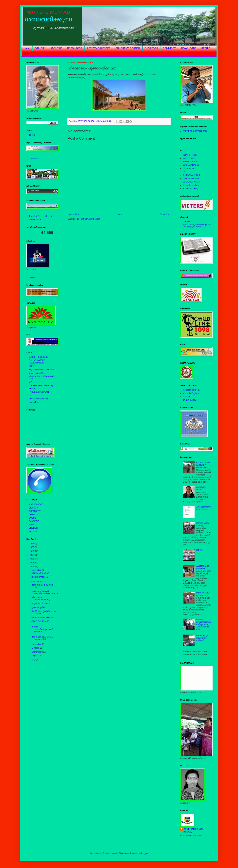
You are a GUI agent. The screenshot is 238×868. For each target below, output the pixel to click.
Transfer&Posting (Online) (40, 216)
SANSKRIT (34, 521)
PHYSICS (33, 515)
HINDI (32, 525)
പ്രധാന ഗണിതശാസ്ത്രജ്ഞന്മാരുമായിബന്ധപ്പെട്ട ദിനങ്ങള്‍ (197, 224)
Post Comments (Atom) (90, 219)
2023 (32, 543)
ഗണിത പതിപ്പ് (203, 523)
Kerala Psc (34, 402)
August (35, 656)
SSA (185, 172)
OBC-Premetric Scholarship (41, 385)
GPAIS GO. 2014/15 (40, 621)
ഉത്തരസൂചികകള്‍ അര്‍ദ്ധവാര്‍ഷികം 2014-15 (45, 592)
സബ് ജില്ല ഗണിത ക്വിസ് (195, 652)
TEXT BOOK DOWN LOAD (195, 131)
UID (31, 395)
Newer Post (74, 214)
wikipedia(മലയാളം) (191, 390)
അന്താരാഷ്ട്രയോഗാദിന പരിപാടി (202, 638)
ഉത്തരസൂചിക (38, 607)
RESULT (206, 48)
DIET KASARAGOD (191, 179)
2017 (32, 555)
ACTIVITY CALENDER (99, 48)
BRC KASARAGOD (191, 175)
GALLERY (40, 48)
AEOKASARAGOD (191, 162)
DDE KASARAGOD (191, 182)
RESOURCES (75, 48)
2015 (32, 563)
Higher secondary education (41, 370)
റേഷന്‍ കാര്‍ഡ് (190, 400)
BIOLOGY (33, 508)
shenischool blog (190, 155)
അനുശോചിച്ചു (203, 593)
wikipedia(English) (191, 393)
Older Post (165, 214)
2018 (32, 551)
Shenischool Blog (190, 189)
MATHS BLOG (189, 158)
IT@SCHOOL (189, 168)
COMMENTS (170, 48)
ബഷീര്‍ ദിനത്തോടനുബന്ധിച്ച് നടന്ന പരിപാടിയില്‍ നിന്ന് (204, 624)
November (37, 644)
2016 (32, 559)
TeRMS (32, 135)
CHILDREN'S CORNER (128, 48)
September (37, 652)
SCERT (32, 366)
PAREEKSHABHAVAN (39, 392)
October (36, 648)
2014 (32, 567)
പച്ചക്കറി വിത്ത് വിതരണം (203, 567)
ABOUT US (56, 48)
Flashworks (124, 853)
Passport (187, 397)
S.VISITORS (151, 48)
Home (27, 48)
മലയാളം (33, 531)
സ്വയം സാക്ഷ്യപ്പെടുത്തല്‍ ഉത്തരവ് (42, 629)
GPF (31, 382)
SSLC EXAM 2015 (40, 577)
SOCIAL (33, 518)
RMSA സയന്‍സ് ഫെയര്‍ (43, 618)
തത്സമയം (34, 158)
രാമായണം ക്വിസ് (201, 488)
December (37, 570)
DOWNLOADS (189, 48)
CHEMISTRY (35, 511)
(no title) (200, 550)
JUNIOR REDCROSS (39, 357)
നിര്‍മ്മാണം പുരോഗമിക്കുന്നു (40, 599)
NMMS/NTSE (35, 220)
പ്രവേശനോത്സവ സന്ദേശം (204, 508)
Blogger (145, 853)
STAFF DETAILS (36, 373)
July (34, 659)
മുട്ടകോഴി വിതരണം (41, 604)
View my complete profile (191, 836)
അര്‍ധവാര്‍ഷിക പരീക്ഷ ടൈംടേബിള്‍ (42, 638)
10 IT (27, 54)
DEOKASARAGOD (191, 165)
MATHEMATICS (36, 504)
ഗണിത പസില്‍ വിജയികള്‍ (203, 464)
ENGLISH (33, 528)
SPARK (32, 389)
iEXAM (32, 278)
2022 (32, 547)
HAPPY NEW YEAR (40, 573)
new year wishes (39, 581)
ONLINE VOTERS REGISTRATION (37, 361)
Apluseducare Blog (191, 185)
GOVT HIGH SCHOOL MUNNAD (194, 831)
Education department (39, 399)
